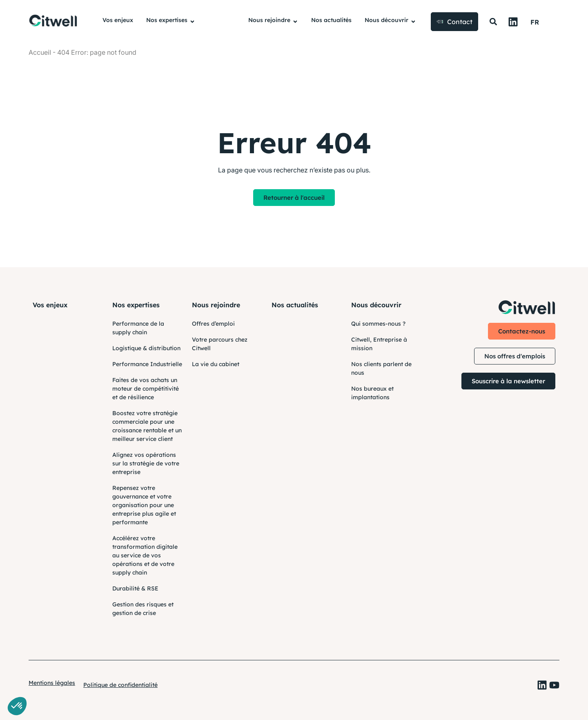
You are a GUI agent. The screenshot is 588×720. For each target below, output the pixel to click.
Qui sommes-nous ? (378, 324)
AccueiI (40, 52)
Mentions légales (52, 683)
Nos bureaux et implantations (372, 393)
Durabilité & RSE (135, 588)
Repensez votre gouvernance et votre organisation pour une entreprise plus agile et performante (144, 505)
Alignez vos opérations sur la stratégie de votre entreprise (146, 463)
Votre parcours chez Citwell (220, 344)
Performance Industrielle (147, 364)
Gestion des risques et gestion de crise (143, 609)
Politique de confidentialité (120, 685)
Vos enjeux (50, 305)
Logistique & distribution (146, 348)
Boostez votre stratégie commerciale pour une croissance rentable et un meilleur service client (147, 426)
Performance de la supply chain (138, 328)
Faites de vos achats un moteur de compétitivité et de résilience (146, 389)
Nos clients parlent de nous (381, 368)
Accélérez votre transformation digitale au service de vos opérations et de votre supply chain (145, 555)
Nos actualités (295, 305)
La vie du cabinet (216, 364)
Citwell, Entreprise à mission (379, 344)
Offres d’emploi (213, 324)
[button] (493, 22)
